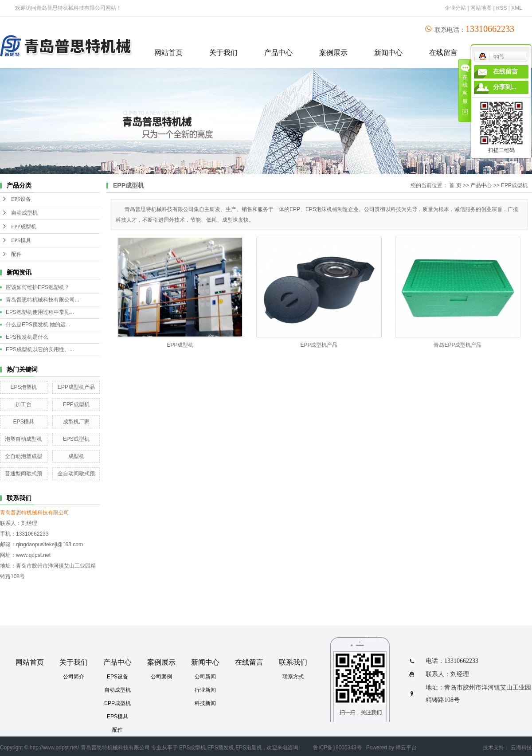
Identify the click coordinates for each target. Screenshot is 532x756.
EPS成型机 (76, 439)
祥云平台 (406, 748)
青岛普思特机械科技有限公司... (43, 300)
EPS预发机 (221, 748)
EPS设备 (21, 199)
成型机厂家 (76, 422)
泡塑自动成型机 (23, 439)
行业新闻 (205, 690)
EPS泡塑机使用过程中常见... (40, 312)
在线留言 (443, 53)
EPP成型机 (24, 227)
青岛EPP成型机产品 (458, 345)
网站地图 (482, 8)
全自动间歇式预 (76, 474)
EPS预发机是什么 (27, 337)
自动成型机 (24, 213)
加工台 (23, 404)
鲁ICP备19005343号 (337, 748)
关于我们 (223, 53)
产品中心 (278, 53)
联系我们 (293, 662)
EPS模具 (21, 240)
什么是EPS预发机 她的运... (38, 325)
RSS (502, 8)
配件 (16, 254)
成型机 (76, 456)
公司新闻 (205, 677)
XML (517, 8)
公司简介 (74, 677)
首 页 (455, 185)
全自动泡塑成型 (23, 456)
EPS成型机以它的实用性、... (40, 349)
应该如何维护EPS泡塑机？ (38, 287)
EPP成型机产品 (76, 387)
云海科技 (521, 748)
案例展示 (333, 53)
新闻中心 (388, 53)
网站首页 (168, 53)
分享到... (505, 87)
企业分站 (455, 8)
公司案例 (161, 677)
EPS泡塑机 (23, 387)
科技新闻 (205, 703)
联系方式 (293, 677)
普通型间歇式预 (23, 474)
